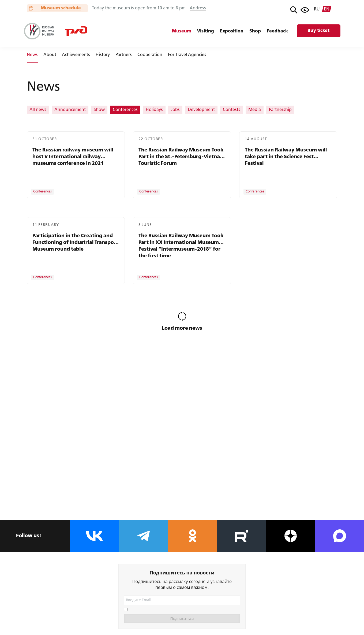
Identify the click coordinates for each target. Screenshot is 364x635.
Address (198, 8)
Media (255, 110)
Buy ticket (318, 31)
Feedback (277, 31)
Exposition (232, 31)
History (103, 55)
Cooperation (150, 55)
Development (201, 110)
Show (99, 110)
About (50, 55)
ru (317, 9)
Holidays (154, 110)
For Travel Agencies (187, 55)
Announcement (70, 110)
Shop (255, 31)
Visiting (206, 31)
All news (38, 110)
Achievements (76, 55)
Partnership (280, 110)
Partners (124, 55)
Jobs (175, 110)
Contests (232, 110)
